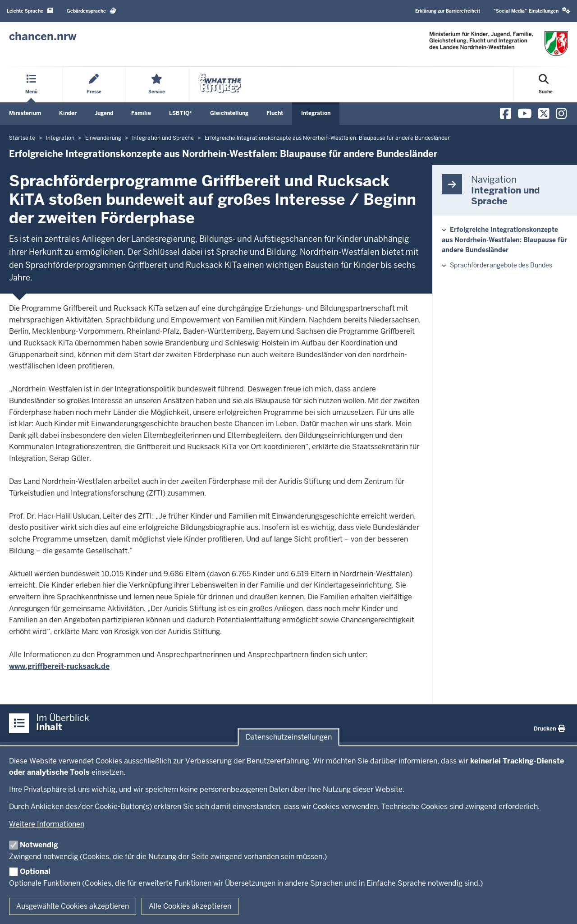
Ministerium (25, 113)
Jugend (104, 113)
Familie (141, 113)
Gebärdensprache (92, 11)
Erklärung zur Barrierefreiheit (448, 11)
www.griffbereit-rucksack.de (59, 666)
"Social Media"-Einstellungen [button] (532, 11)
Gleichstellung (229, 113)
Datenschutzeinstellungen (289, 737)
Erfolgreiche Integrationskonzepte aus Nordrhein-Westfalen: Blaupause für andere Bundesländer (504, 240)
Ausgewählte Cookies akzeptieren (73, 906)
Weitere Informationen (47, 824)
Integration (316, 113)
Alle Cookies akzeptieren (190, 906)
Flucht (275, 113)
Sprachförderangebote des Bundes (501, 265)
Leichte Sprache (30, 11)
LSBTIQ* (181, 113)
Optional (35, 871)
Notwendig (39, 845)
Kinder (68, 113)
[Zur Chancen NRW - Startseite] (43, 37)
